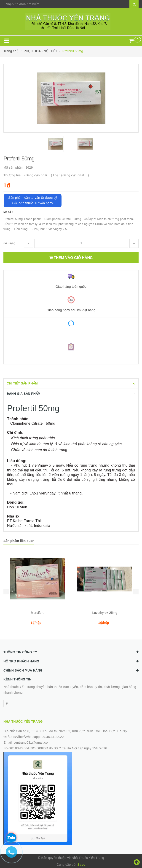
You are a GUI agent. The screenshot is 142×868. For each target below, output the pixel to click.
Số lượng (9, 243)
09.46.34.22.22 (53, 737)
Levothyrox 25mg (105, 613)
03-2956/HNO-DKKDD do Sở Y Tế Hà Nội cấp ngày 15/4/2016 (61, 748)
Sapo (81, 865)
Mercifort (37, 613)
